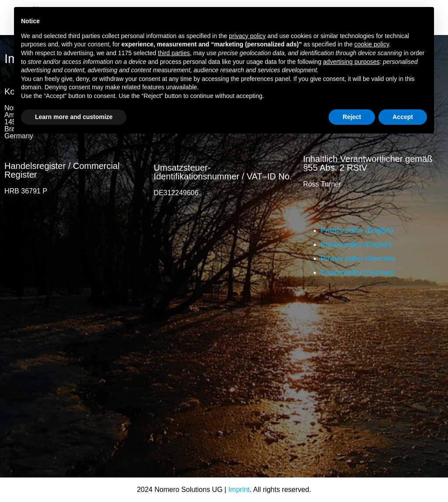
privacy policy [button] (247, 36)
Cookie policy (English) (356, 244)
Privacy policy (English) (357, 230)
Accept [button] (403, 117)
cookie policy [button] (372, 44)
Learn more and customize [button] (74, 117)
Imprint (239, 490)
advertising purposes (351, 62)
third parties (174, 53)
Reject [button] (352, 117)
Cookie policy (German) (357, 272)
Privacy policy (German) (358, 258)
